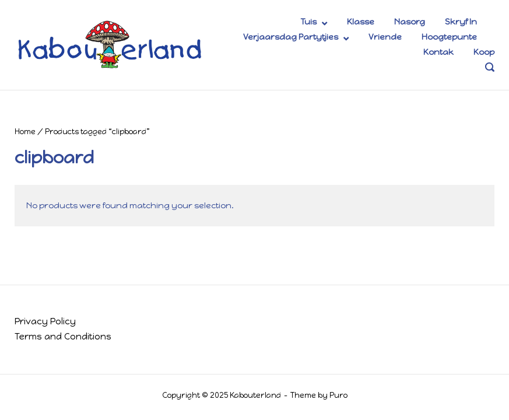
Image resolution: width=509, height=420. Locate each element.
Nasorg (410, 22)
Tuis (309, 22)
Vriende (385, 37)
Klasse (361, 22)
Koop (484, 52)
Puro (338, 395)
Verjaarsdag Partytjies (291, 37)
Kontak (438, 52)
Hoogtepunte (449, 37)
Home (25, 132)
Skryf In (461, 22)
